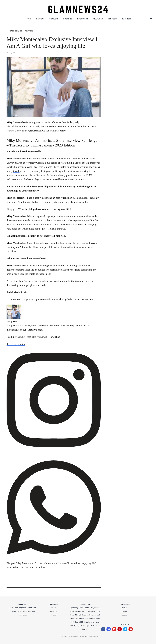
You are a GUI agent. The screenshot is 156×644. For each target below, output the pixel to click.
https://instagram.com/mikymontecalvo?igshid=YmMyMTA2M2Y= (58, 299)
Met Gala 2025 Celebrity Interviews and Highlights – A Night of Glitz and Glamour (85, 626)
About (54, 608)
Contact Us (54, 611)
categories (16, 31)
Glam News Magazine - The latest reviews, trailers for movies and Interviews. (22, 611)
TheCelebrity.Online (34, 567)
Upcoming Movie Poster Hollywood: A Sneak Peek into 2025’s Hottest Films (85, 610)
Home (29, 19)
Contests (113, 19)
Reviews (40, 19)
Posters (68, 19)
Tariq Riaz (55, 337)
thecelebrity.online (16, 344)
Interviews (83, 19)
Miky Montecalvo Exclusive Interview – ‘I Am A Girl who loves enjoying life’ (56, 563)
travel (16, 171)
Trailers (54, 19)
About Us (32, 330)
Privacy (54, 615)
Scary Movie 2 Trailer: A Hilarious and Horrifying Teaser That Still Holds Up (85, 617)
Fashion (127, 19)
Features (98, 19)
